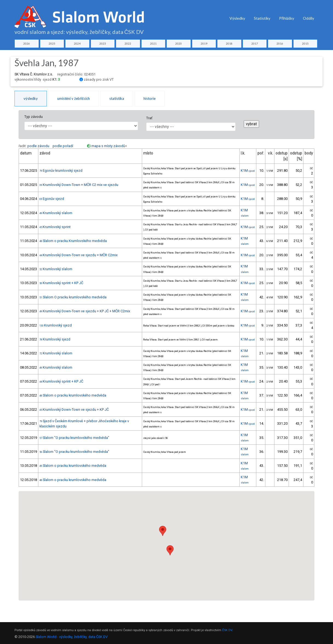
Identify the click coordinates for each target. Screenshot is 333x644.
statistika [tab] (117, 98)
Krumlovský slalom (56, 213)
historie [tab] (150, 98)
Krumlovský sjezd (56, 325)
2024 (77, 43)
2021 (153, 43)
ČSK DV (227, 630)
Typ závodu (34, 117)
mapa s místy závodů (108, 146)
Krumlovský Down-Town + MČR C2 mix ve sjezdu (79, 185)
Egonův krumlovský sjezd (61, 171)
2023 (103, 43)
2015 (305, 43)
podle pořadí (63, 146)
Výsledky (237, 18)
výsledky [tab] (31, 98)
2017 (255, 43)
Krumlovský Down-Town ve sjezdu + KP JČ (74, 410)
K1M (248, 171)
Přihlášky (287, 18)
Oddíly (308, 18)
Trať (149, 118)
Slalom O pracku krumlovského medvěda (73, 297)
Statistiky (262, 18)
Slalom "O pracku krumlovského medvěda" (74, 438)
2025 (52, 43)
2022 (128, 43)
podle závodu (38, 146)
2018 (229, 43)
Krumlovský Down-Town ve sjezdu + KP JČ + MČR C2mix (85, 311)
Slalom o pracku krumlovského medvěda (73, 395)
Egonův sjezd (52, 199)
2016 (280, 43)
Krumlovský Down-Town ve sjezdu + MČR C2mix (78, 255)
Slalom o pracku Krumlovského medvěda (73, 241)
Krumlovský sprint (55, 227)
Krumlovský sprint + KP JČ (61, 283)
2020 (179, 43)
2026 (27, 43)
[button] (170, 550)
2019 (204, 43)
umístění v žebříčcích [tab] (74, 98)
